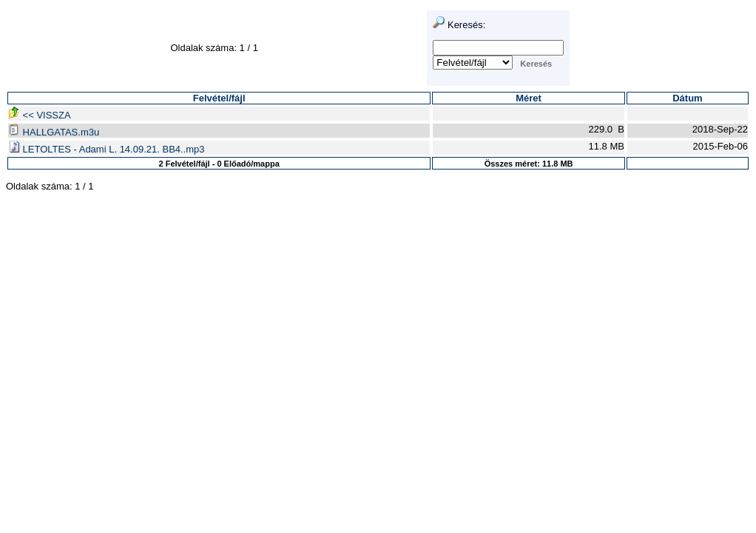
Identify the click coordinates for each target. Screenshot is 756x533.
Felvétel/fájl (219, 98)
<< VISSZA (40, 115)
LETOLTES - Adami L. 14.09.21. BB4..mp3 (107, 149)
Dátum (687, 98)
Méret (529, 98)
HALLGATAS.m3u (54, 132)
